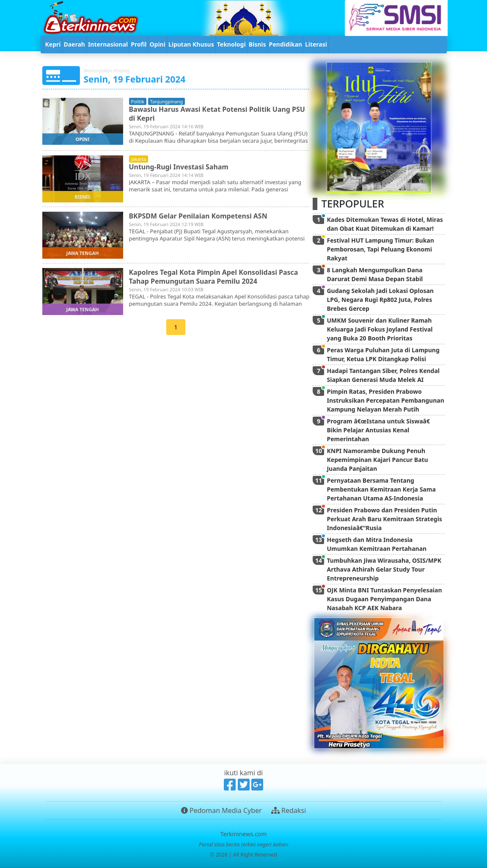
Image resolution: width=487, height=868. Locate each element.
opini (82, 139)
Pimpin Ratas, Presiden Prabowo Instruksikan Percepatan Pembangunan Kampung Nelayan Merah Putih (385, 400)
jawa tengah (83, 253)
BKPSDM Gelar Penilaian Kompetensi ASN (198, 216)
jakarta (139, 159)
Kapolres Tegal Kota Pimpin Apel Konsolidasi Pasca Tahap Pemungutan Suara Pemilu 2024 (214, 277)
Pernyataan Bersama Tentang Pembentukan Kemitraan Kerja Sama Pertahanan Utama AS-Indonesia (381, 489)
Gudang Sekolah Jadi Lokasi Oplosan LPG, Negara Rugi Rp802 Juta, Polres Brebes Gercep (380, 300)
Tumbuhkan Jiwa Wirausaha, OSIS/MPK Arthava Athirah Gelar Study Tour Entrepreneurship (384, 569)
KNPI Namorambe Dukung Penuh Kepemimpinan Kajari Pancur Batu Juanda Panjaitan (377, 460)
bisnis (83, 197)
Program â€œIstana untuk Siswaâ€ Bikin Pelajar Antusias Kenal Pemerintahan (380, 430)
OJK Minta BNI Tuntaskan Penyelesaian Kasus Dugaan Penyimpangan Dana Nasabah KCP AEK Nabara (384, 599)
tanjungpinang (167, 101)
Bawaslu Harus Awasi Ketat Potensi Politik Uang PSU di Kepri (217, 114)
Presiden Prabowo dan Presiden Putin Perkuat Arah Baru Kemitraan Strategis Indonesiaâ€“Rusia (384, 519)
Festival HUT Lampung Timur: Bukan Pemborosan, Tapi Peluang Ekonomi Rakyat (380, 249)
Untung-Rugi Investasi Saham (179, 167)
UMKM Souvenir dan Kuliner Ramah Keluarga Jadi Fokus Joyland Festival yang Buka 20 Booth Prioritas (380, 329)
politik (138, 101)
